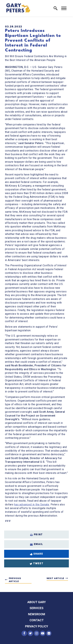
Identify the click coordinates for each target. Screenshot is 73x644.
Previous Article (15, 580)
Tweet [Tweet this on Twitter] (37, 564)
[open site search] (56, 8)
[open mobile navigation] (64, 8)
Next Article (55, 578)
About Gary (37, 602)
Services (36, 608)
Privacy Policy (37, 626)
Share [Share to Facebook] (37, 554)
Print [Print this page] (36, 535)
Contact (37, 620)
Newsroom (37, 614)
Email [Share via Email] (36, 544)
